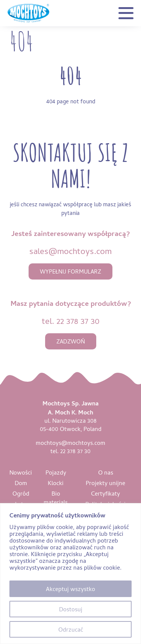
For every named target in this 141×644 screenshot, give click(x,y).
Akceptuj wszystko (70, 589)
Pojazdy (56, 472)
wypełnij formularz (70, 271)
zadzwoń (71, 341)
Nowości (21, 472)
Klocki (56, 483)
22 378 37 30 (78, 321)
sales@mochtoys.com (70, 251)
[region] (70, 574)
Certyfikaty (105, 493)
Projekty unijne (105, 483)
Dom (21, 483)
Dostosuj (71, 609)
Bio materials (56, 498)
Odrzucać (71, 629)
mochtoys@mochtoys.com (70, 443)
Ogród (21, 493)
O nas (106, 472)
